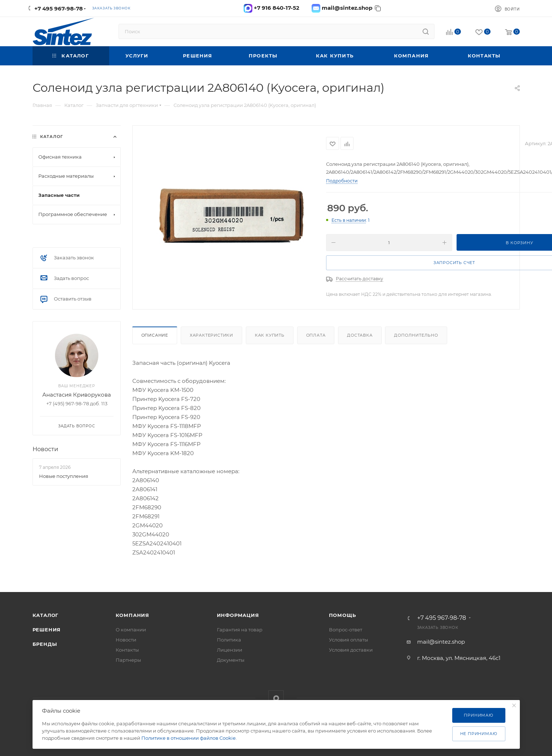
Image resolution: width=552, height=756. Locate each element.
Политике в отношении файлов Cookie (189, 738)
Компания (132, 615)
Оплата (316, 335)
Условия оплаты (348, 640)
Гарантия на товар (240, 630)
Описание (155, 335)
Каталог (46, 615)
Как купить (270, 335)
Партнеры (128, 660)
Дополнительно (416, 335)
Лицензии (230, 650)
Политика (229, 640)
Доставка (360, 335)
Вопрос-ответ (346, 630)
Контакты (127, 650)
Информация (238, 615)
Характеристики (211, 335)
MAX (276, 698)
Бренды (45, 644)
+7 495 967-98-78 (59, 8)
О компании (131, 630)
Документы (231, 660)
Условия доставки (351, 650)
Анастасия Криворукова (77, 395)
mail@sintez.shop (441, 642)
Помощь (343, 615)
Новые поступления (64, 476)
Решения (47, 630)
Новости (45, 449)
